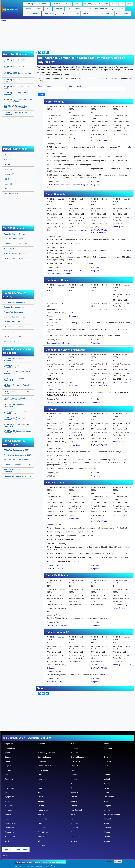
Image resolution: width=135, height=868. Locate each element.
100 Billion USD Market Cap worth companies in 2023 (16, 107)
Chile (106, 757)
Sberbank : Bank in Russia (59, 343)
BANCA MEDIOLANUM (57, 625)
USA (129, 4)
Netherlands (43, 810)
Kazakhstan (76, 792)
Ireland (107, 784)
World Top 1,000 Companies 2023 (16, 67)
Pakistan (41, 814)
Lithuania (75, 797)
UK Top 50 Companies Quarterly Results (17, 392)
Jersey (8, 792)
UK (122, 4)
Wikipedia (95, 185)
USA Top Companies (13, 327)
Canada (67, 4)
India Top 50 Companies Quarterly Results (14, 379)
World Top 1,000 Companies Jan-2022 (18, 80)
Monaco (74, 806)
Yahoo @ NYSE (120, 134)
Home (4, 20)
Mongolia (107, 806)
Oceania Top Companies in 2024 (18, 476)
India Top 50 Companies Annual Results (17, 373)
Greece (107, 775)
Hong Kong (43, 779)
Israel (40, 788)
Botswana (108, 748)
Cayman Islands (45, 757)
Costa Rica (75, 761)
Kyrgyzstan (10, 797)
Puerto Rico (10, 823)
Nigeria (107, 810)
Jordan (41, 792)
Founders (75, 14)
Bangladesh (10, 748)
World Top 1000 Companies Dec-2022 (18, 74)
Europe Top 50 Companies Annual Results (15, 412)
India (98, 4)
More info (55, 866)
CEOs (64, 14)
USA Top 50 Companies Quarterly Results (14, 406)
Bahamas (108, 744)
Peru (7, 819)
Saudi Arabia (10, 828)
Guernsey (9, 779)
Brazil (7, 753)
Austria (74, 744)
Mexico (41, 806)
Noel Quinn (74, 138)
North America (101, 9)
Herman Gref (75, 316)
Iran (72, 784)
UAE (7, 841)
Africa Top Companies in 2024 (16, 450)
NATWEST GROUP (55, 569)
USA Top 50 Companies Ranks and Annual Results (17, 399)
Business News (123, 14)
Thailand (74, 837)
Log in (5, 856)
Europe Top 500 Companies (16, 244)
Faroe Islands (44, 770)
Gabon (8, 775)
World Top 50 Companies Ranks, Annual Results (18, 432)
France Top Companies (14, 312)
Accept (109, 861)
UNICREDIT (52, 476)
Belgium (41, 748)
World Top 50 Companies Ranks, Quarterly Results (18, 425)
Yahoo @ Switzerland (122, 665)
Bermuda (75, 748)
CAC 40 (7, 164)
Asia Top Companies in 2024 (16, 460)
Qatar (40, 823)
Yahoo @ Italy (119, 442)
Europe (77, 9)
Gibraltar (74, 775)
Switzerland (52, 668)
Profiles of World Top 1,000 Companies (15, 113)
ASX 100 (8, 155)
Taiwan (41, 837)
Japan (114, 4)
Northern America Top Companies (13, 470)
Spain (49, 230)
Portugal (107, 819)
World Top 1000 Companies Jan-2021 (18, 87)
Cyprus (8, 766)
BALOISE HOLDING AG (57, 682)
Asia (68, 9)
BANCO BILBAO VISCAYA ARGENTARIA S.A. (67, 402)
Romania (74, 823)
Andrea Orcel (75, 445)
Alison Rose (74, 519)
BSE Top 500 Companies (14, 239)
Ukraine (74, 841)
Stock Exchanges (51, 14)
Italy (106, 4)
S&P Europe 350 (11, 194)
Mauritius (9, 806)
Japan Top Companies (13, 341)
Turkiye (107, 837)
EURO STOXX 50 (99, 233)
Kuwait (106, 792)
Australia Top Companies (14, 302)
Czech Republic (44, 766)
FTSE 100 (8, 169)
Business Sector (76, 86)
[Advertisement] (68, 36)
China (7, 761)
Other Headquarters (33, 9)
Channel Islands (78, 757)
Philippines (42, 819)
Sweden (107, 832)
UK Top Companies (12, 322)
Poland (74, 819)
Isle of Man (10, 788)
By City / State (117, 9)
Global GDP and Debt (103, 14)
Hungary (74, 779)
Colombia (42, 761)
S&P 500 (86, 14)
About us (7, 849)
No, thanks (118, 861)
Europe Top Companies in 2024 (17, 465)
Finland (74, 770)
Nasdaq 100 (9, 174)
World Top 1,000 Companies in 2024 (17, 61)
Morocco (9, 810)
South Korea (43, 832)
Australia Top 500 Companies (16, 234)
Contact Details (21, 849)
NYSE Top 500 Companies (15, 249)
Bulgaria (74, 753)
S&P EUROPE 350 (99, 140)
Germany (88, 4)
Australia (56, 4)
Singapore (42, 828)
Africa (48, 9)
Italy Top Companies (12, 336)
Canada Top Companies (14, 307)
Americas (58, 9)
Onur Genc (74, 386)
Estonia (8, 770)
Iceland (107, 779)
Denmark (75, 766)
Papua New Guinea (112, 814)
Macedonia (42, 801)
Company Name (44, 86)
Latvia (40, 797)
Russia (50, 316)
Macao (8, 801)
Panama (74, 814)
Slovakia (74, 828)
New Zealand (76, 810)
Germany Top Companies (14, 317)
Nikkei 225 (8, 184)
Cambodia (108, 753)
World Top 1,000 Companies (37, 4)
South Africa (10, 832)
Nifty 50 (7, 179)
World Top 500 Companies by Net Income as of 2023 (18, 100)
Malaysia (74, 801)
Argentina (9, 744)
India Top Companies (13, 332)
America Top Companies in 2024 (17, 455)
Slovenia (107, 828)
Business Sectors (32, 14)
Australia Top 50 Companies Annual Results (16, 360)
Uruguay (107, 841)
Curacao (107, 761)
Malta (106, 801)
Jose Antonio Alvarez (78, 230)
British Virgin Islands (47, 753)
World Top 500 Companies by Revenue (16, 94)
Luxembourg (109, 797)
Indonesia (42, 784)
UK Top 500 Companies (14, 258)
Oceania (87, 9)
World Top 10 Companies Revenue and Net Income (15, 419)
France (77, 4)
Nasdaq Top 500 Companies (16, 254)
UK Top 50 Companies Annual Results (16, 386)
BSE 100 (8, 159)
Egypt (106, 766)
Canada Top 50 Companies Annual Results (15, 366)
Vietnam (41, 845)
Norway (8, 814)
